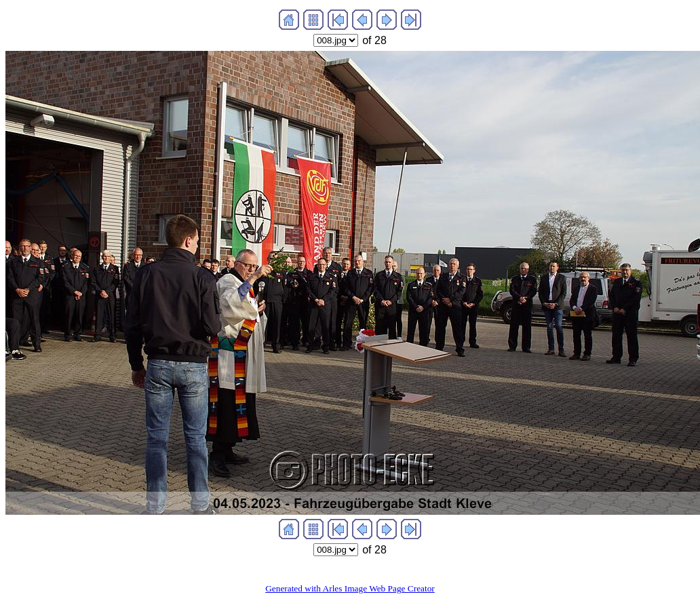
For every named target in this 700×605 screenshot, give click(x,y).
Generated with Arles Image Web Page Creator (350, 588)
